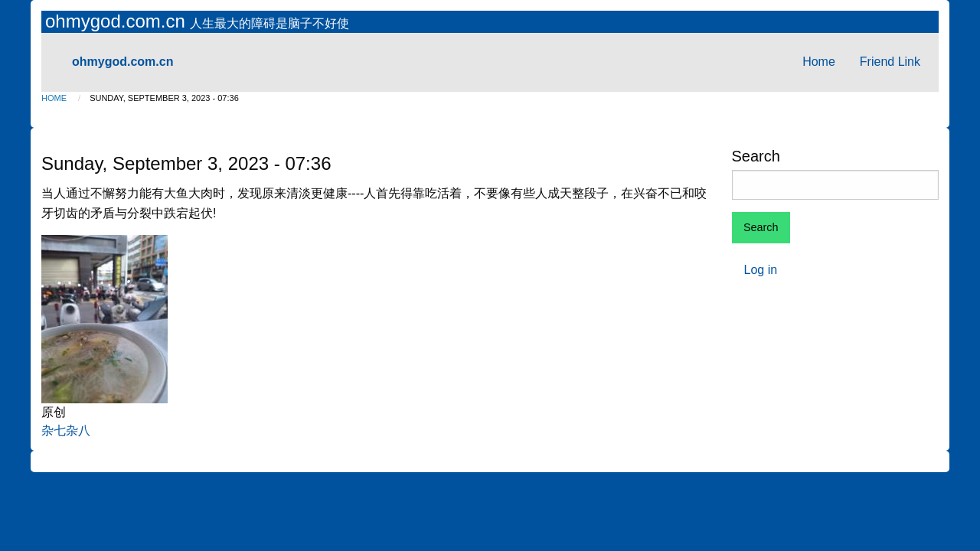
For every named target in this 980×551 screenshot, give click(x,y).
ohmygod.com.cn (118, 21)
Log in (761, 270)
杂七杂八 (66, 430)
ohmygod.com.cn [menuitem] (122, 62)
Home (54, 98)
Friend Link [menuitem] (890, 62)
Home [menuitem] (819, 62)
